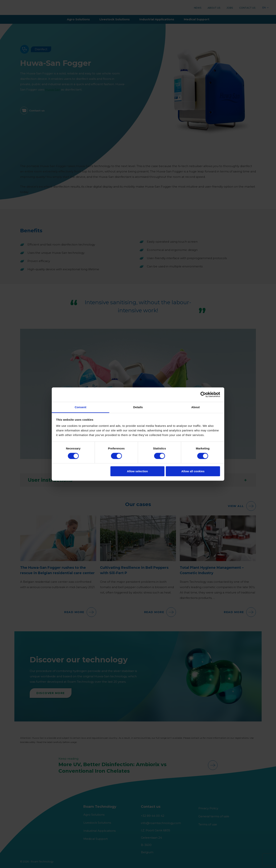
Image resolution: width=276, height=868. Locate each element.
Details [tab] (138, 407)
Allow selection (137, 471)
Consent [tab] (81, 407)
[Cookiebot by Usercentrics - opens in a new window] (203, 395)
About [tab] (195, 407)
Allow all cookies (193, 471)
